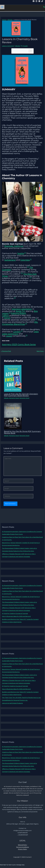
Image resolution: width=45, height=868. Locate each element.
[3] (31, 278)
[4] (15, 298)
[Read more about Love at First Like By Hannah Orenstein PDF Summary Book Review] (13, 378)
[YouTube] (36, 1)
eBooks (17, 46)
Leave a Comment (8, 46)
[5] (10, 313)
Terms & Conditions (22, 847)
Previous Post (6, 351)
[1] (25, 253)
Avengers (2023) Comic (13, 344)
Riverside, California (14, 246)
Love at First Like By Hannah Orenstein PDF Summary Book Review (21, 395)
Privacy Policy (22, 849)
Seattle (21, 253)
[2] (28, 267)
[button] (44, 7)
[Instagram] (39, 1)
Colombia (25, 260)
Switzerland (10, 260)
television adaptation (22, 309)
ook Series (31, 344)
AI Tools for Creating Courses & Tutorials (15, 613)
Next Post (40, 351)
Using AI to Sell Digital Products (12, 703)
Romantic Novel (14, 398)
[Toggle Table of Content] (29, 51)
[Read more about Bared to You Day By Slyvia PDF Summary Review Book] (13, 416)
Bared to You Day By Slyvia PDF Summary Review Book (22, 432)
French (7, 318)
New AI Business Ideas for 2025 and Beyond (16, 616)
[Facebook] (34, 1)
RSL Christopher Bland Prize (20, 323)
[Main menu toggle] (2, 7)
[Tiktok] (42, 1)
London (17, 332)
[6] (36, 319)
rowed (9, 336)
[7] (26, 324)
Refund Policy (23, 845)
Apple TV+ (21, 311)
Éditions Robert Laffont (14, 314)
